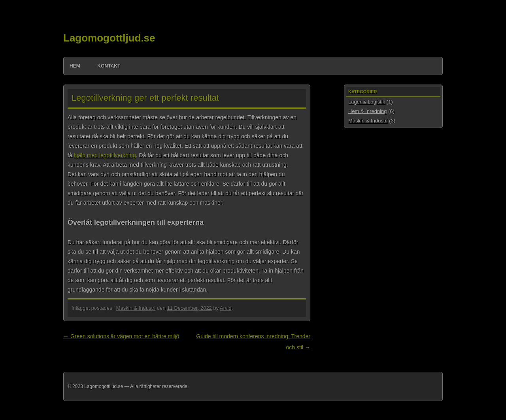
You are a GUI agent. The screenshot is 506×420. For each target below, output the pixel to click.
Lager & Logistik (367, 102)
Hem (75, 66)
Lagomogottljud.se (109, 38)
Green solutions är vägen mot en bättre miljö (121, 336)
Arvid (226, 308)
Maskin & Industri (136, 308)
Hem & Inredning (368, 111)
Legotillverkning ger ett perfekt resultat (145, 98)
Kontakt (109, 66)
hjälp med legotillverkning (105, 155)
